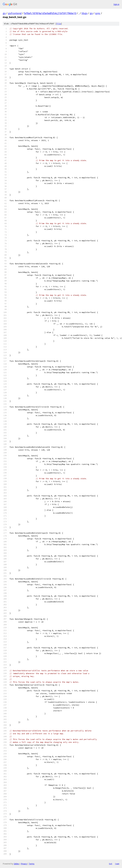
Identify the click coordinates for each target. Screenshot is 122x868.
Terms (32, 864)
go (4, 13)
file (59, 24)
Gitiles (16, 864)
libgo (84, 13)
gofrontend (15, 13)
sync (98, 13)
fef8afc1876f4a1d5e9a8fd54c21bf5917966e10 (50, 13)
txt (111, 864)
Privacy (24, 864)
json (117, 864)
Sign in (116, 4)
